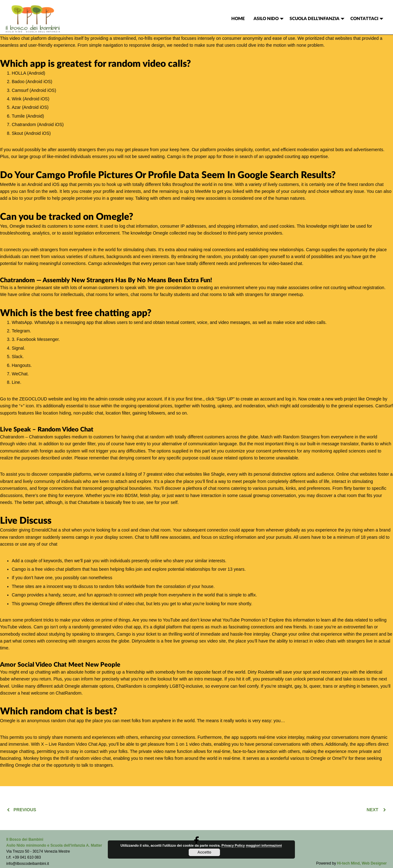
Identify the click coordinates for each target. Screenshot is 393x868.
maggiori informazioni (264, 845)
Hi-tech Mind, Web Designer (362, 863)
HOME (238, 19)
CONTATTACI (364, 19)
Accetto (204, 852)
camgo (82, 537)
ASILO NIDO (266, 19)
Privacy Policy (233, 845)
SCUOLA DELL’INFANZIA (314, 19)
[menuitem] (238, 19)
